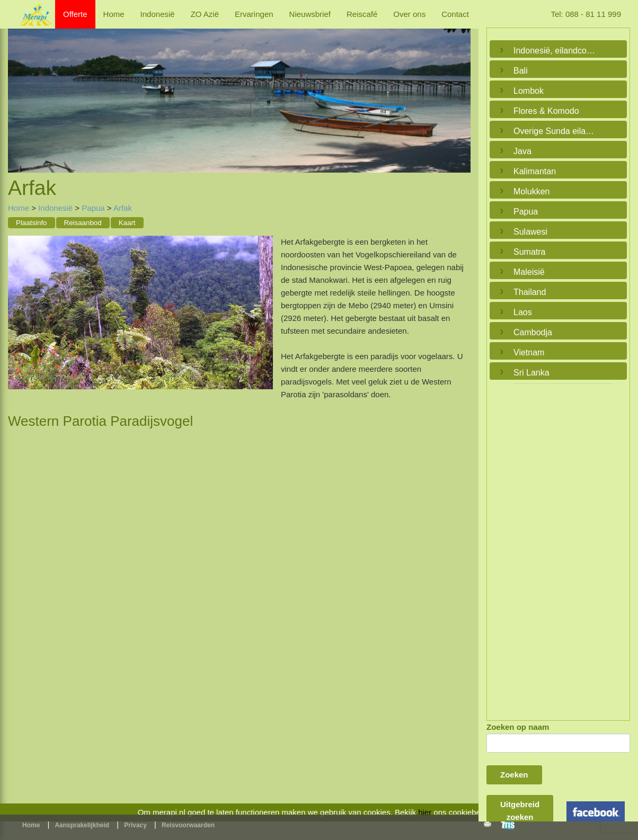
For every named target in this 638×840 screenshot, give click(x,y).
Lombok (529, 91)
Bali (521, 71)
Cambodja (533, 332)
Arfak (123, 208)
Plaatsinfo (32, 223)
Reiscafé (362, 14)
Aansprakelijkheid (82, 825)
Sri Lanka (531, 373)
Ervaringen (254, 14)
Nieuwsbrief (310, 14)
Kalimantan (535, 171)
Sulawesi (530, 232)
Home (114, 14)
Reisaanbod (83, 223)
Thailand (530, 292)
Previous (19, 90)
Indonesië (158, 14)
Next (460, 90)
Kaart (127, 223)
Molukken (531, 191)
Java (522, 151)
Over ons (409, 14)
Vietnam (529, 352)
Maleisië (529, 272)
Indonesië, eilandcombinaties (556, 51)
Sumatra (529, 252)
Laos (523, 312)
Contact (455, 14)
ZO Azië (205, 14)
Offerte (75, 14)
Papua (93, 208)
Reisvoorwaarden (188, 825)
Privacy (135, 825)
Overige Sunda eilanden (556, 131)
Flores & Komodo (546, 111)
